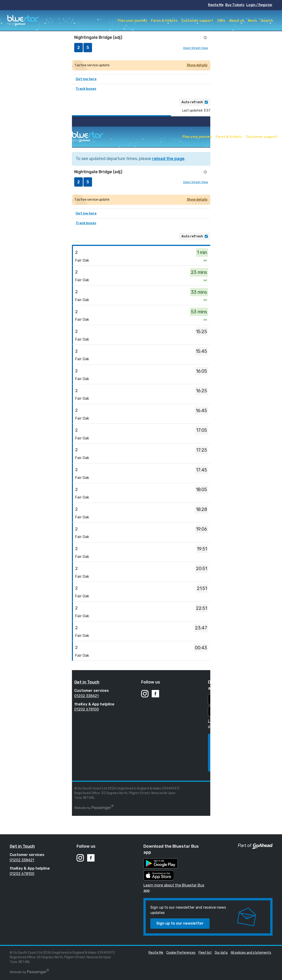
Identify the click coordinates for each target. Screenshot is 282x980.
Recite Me (216, 5)
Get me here (86, 79)
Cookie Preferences (245, 788)
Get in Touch (87, 682)
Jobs (221, 21)
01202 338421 (86, 696)
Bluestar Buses (23, 20)
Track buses (86, 89)
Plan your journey (133, 21)
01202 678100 (87, 709)
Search (267, 21)
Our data (221, 953)
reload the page (168, 159)
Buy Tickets (235, 5)
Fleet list (270, 788)
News (252, 21)
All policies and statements (251, 953)
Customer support (197, 21)
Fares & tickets (164, 21)
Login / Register (259, 5)
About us (237, 21)
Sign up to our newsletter (180, 923)
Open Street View (196, 48)
